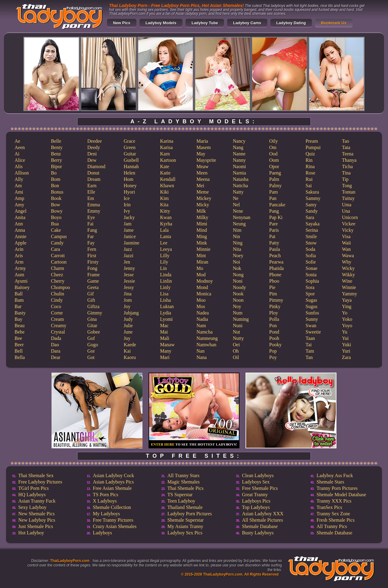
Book (56, 198)
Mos (201, 306)
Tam (310, 351)
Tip (345, 179)
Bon (55, 186)
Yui (345, 338)
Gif (90, 294)
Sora (310, 287)
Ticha (347, 166)
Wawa (348, 256)
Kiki (164, 192)
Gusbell (131, 160)
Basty (20, 313)
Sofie (311, 262)
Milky (202, 217)
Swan (311, 326)
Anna (20, 230)
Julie (128, 326)
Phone (275, 275)
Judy (128, 319)
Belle (56, 141)
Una (346, 211)
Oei (236, 345)
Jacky (129, 217)
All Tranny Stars (183, 475)
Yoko (347, 319)
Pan (273, 198)
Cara (55, 249)
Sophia (312, 281)
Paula (275, 249)
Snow (311, 243)
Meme (203, 192)
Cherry (58, 281)
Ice (127, 198)
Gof (91, 338)
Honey (130, 186)
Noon (238, 300)
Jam (128, 224)
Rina (310, 166)
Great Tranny (255, 495)
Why (347, 262)
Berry (56, 160)
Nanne (239, 154)
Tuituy (348, 198)
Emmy (94, 211)
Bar (18, 306)
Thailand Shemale (185, 507)
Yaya (347, 300)
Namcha (204, 332)
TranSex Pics (329, 507)
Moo (201, 300)
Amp (19, 198)
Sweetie (313, 332)
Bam (19, 300)
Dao (55, 345)
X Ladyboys (105, 501)
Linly (165, 287)
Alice (20, 160)
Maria (202, 141)
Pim (273, 294)
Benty (57, 147)
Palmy (275, 186)
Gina (92, 319)
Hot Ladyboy (31, 533)
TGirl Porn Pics (33, 488)
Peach (275, 256)
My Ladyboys (106, 514)
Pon (273, 326)
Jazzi (129, 256)
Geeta (93, 287)
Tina (346, 173)
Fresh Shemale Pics (335, 520)
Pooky (275, 345)
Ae (17, 141)
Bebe (20, 332)
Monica (204, 294)
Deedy (94, 147)
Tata (346, 147)
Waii (346, 243)
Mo (200, 268)
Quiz (310, 154)
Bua (55, 224)
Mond (202, 287)
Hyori (129, 192)
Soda (310, 249)
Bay (18, 319)
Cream (57, 319)
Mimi (202, 224)
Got (91, 357)
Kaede (130, 345)
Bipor (56, 166)
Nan (201, 351)
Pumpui (313, 147)
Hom (129, 179)
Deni (92, 154)
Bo (54, 173)
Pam (273, 192)
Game (93, 281)
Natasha (241, 179)
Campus (59, 236)
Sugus (311, 306)
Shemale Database (260, 526)
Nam (201, 326)
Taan (310, 338)
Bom (56, 179)
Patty (274, 243)
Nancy (239, 141)
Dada (56, 338)
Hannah (131, 166)
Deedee (95, 141)
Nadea (203, 313)
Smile (311, 236)
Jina (128, 294)
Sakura (312, 192)
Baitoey (22, 287)
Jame (129, 230)
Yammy (350, 294)
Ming (202, 236)
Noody (239, 287)
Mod (201, 275)
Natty (238, 192)
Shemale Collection (112, 507)
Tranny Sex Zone (333, 514)
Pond (274, 332)
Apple (20, 243)
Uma (347, 205)
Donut (93, 173)
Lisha (166, 300)
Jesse (129, 275)
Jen (127, 262)
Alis (19, 166)
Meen (202, 173)
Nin (236, 236)
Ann (19, 224)
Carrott (58, 256)
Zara (346, 357)
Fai (90, 224)
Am (18, 186)
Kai (127, 351)
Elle (91, 192)
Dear (56, 357)
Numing (241, 319)
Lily (164, 262)
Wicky (348, 268)
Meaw (202, 166)
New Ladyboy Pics (37, 520)
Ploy (274, 313)
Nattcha (240, 186)
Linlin (166, 281)
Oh (236, 351)
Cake (56, 230)
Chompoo (60, 287)
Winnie (349, 287)
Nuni (238, 326)
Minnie (203, 249)
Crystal (58, 332)
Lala (164, 230)
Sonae (311, 268)
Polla (274, 319)
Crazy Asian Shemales (115, 526)
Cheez (57, 275)
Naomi (239, 166)
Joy (127, 306)
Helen (129, 173)
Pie (272, 287)
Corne (57, 313)
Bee (18, 338)
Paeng (275, 173)
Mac (164, 326)
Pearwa (276, 262)
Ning (238, 243)
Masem (204, 147)
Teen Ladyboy (181, 501)
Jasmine (132, 243)
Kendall (168, 179)
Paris (274, 230)
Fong (92, 268)
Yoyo (347, 326)
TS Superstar (180, 495)
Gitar (92, 326)
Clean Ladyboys (258, 475)
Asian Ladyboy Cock (113, 475)
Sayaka (313, 224)
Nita (237, 249)
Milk (201, 211)
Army (20, 268)
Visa (346, 236)
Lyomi (166, 319)
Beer (19, 345)
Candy (57, 243)
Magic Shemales (183, 482)
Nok (237, 268)
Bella (20, 357)
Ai (17, 154)
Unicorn (350, 217)
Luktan (167, 306)
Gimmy (95, 313)
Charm (58, 268)
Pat (272, 236)
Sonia (311, 275)
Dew (92, 160)
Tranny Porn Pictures (337, 488)
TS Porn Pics (105, 495)
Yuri (346, 351)
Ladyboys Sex (256, 482)
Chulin (58, 294)
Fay (91, 243)
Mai (164, 332)
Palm (274, 179)
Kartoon (168, 160)
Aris (19, 256)
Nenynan (242, 217)
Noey (238, 256)
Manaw (167, 345)
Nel (236, 205)
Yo (345, 313)
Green (130, 147)
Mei (200, 186)
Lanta (166, 236)
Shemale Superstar (186, 520)
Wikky (348, 275)
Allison (22, 173)
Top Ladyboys (256, 507)
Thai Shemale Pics (185, 488)
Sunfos (312, 313)
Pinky (275, 306)
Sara (310, 217)
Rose (310, 173)
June (128, 332)
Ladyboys (102, 533)
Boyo (56, 217)
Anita (20, 217)
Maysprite (206, 160)
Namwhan (206, 345)
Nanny (239, 160)
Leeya (166, 249)
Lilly (165, 256)
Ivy (127, 211)
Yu (345, 332)
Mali (165, 338)
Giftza (93, 306)
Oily (273, 141)
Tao (346, 141)
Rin (309, 160)
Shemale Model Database (341, 495)
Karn (165, 154)
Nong (238, 275)
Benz (56, 154)
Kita (164, 205)
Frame (94, 275)
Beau (20, 326)
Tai (309, 345)
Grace (129, 141)
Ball (19, 294)
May (201, 154)
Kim (164, 198)
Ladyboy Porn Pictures (190, 514)
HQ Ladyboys (32, 495)
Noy (237, 306)
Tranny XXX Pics (334, 501)
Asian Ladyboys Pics (113, 482)
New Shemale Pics (36, 514)
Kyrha (166, 224)
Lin (163, 268)
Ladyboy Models (161, 23)
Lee (164, 243)
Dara (56, 351)
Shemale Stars (330, 482)
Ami (19, 192)
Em (91, 198)
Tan (309, 357)
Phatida (276, 268)
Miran (202, 262)
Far (90, 236)
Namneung (207, 338)
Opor (274, 166)
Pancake (277, 205)
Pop (273, 351)
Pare (273, 224)
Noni (238, 281)
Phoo (274, 281)
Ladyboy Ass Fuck (335, 475)
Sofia (311, 256)
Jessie (129, 281)
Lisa (164, 294)
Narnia (239, 173)
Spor (310, 294)
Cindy (57, 300)
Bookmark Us (334, 23)
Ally (19, 179)
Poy (273, 357)
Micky (203, 205)
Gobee (94, 332)
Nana (202, 357)
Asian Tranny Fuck (37, 501)
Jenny (129, 268)
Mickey (204, 198)
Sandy (312, 211)
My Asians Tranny (185, 526)
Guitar (130, 154)
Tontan (349, 192)
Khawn (167, 186)
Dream (94, 179)
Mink (202, 243)
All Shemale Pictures (262, 520)
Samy (311, 205)
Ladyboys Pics (256, 501)
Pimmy (276, 300)
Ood (273, 154)
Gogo (93, 345)
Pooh (274, 338)
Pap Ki (276, 217)
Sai (309, 186)
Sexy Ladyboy (32, 507)
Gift (91, 300)
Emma (94, 205)
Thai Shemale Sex (36, 475)
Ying (347, 306)
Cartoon (59, 262)
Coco (56, 306)
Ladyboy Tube (205, 23)
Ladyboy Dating (291, 23)
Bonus (57, 192)
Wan (346, 249)
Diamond (96, 166)
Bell (19, 351)
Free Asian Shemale (112, 488)
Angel (20, 211)
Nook (238, 294)
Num (238, 313)
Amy (19, 205)
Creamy (59, 326)
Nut (236, 332)
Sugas (311, 300)
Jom (128, 300)
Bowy (57, 211)
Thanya (349, 160)
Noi (236, 262)
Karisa (166, 147)
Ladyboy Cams (247, 23)
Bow (55, 205)
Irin (127, 205)
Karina (167, 141)
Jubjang (131, 313)
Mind (202, 230)
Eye (91, 217)
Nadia (202, 319)
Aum (19, 275)
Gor (91, 351)
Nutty (238, 338)
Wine (347, 281)
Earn (92, 186)
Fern (92, 249)
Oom (274, 160)
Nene (238, 211)
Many (166, 351)
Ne (236, 198)
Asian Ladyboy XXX (263, 514)
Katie (165, 173)
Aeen (20, 147)
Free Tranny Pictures (113, 520)
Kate (165, 166)
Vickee (349, 224)
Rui (309, 179)
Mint (201, 256)
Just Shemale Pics (36, 526)
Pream (312, 141)
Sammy (313, 198)
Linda (166, 275)
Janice (130, 236)
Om (273, 147)
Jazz (128, 249)
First (92, 256)
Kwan (166, 217)
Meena (203, 179)
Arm (19, 262)
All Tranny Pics (332, 526)
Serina (312, 230)
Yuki (346, 345)
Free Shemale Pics (260, 488)
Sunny (312, 319)
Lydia (166, 313)
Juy (127, 338)
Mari (165, 357)
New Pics (122, 23)
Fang (92, 230)
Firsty (93, 262)
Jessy (129, 287)
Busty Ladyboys (258, 533)
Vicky (348, 230)
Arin (19, 249)
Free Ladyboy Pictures (40, 482)
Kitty (165, 211)
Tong (347, 186)
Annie (20, 236)
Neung (239, 224)
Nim (237, 230)
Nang (238, 147)
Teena (348, 154)
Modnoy (205, 281)
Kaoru (130, 357)
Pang (274, 211)
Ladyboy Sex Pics (185, 533)
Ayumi (21, 281)
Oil (236, 357)
